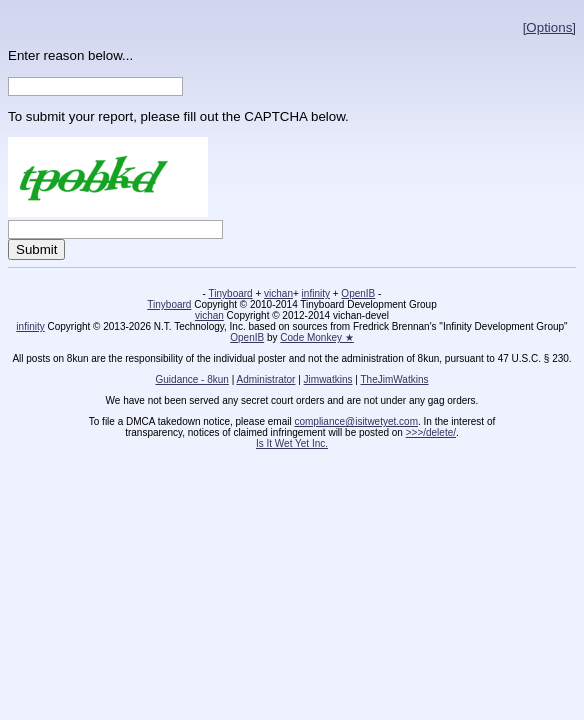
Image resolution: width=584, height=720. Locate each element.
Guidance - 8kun (192, 379)
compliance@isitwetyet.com (356, 421)
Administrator (266, 379)
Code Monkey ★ (316, 337)
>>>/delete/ (431, 432)
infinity (316, 293)
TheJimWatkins (394, 379)
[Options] (549, 27)
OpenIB (358, 293)
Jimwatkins (328, 379)
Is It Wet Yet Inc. (292, 443)
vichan (278, 293)
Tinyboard (231, 293)
